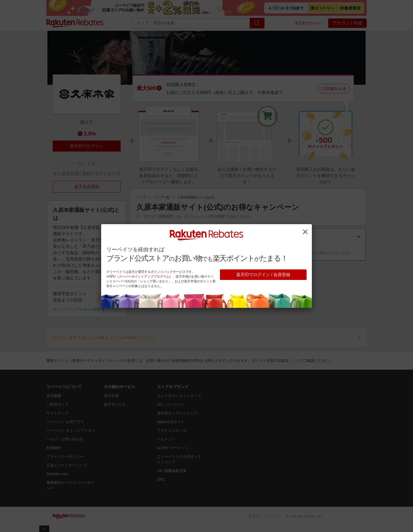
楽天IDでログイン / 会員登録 (263, 275)
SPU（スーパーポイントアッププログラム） (141, 277)
